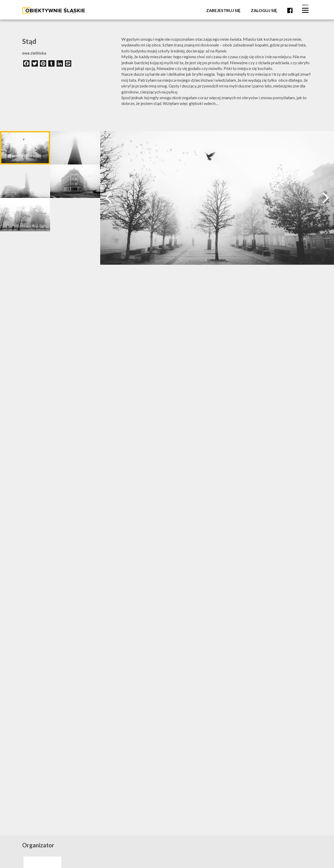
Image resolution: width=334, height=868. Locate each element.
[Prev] (109, 198)
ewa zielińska (34, 53)
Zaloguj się (264, 10)
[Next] (326, 198)
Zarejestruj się (223, 10)
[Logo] (53, 10)
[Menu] (305, 10)
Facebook (290, 10)
